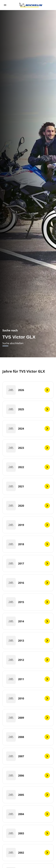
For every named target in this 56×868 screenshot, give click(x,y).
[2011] (28, 679)
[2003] (28, 833)
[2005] (28, 795)
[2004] (28, 814)
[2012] (28, 660)
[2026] (28, 390)
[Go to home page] (31, 5)
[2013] (28, 641)
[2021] (28, 486)
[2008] (28, 737)
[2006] (28, 775)
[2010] (28, 698)
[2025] (28, 409)
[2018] (28, 544)
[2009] (28, 718)
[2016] (28, 583)
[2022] (28, 467)
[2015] (28, 602)
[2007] (28, 756)
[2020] (28, 506)
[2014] (28, 621)
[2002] (28, 853)
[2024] (28, 429)
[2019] (28, 525)
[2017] (28, 563)
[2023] (28, 448)
